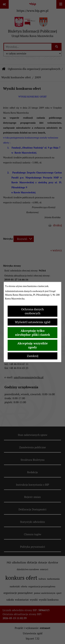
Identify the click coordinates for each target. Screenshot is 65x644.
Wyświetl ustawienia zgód (33, 322)
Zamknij (33, 356)
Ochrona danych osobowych (32, 311)
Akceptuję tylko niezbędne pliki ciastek (33, 333)
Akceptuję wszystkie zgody (33, 345)
